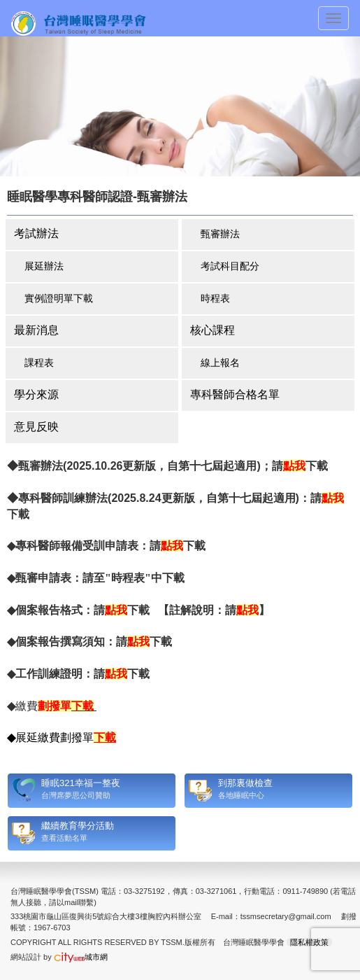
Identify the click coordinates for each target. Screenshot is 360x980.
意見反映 (36, 427)
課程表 (39, 363)
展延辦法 (44, 266)
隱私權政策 (309, 942)
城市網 (81, 957)
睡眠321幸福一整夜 (81, 783)
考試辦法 (36, 233)
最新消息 (36, 330)
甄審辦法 (220, 234)
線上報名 (220, 363)
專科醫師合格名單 (235, 394)
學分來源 (36, 394)
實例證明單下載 (59, 298)
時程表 (215, 298)
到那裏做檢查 (245, 783)
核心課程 (213, 330)
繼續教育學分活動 (78, 826)
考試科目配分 (230, 266)
